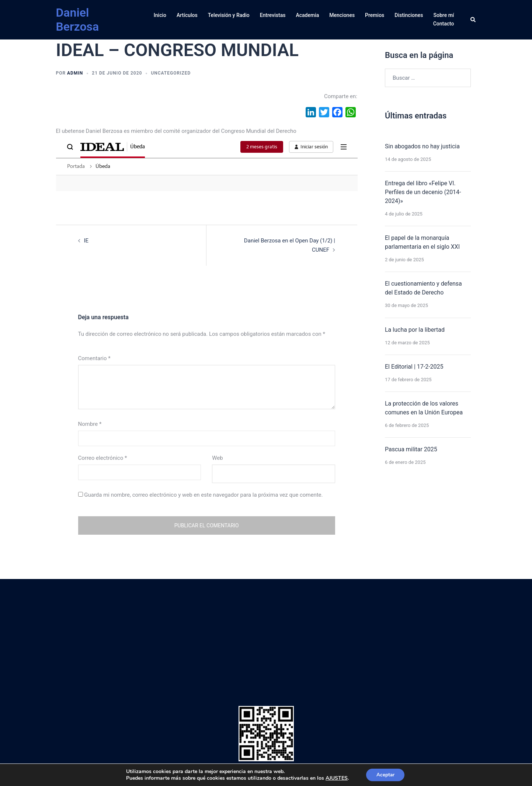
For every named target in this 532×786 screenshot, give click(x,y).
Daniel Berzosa (78, 20)
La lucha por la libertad (415, 330)
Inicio (160, 15)
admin (75, 73)
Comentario (94, 358)
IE (86, 241)
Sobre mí (444, 15)
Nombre (90, 424)
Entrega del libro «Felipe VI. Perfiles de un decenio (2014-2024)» (423, 192)
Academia (307, 15)
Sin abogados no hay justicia (422, 146)
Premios (375, 15)
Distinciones (409, 15)
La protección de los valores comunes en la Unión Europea (424, 408)
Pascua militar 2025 (411, 449)
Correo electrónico (103, 458)
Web (217, 458)
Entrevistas (273, 15)
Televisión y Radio (229, 15)
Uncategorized (171, 73)
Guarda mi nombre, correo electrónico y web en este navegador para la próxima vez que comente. (203, 495)
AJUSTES (335, 778)
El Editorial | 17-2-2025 (414, 367)
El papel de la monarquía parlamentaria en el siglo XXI (422, 242)
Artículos (187, 15)
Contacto (444, 24)
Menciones (342, 15)
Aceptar (385, 774)
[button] (473, 20)
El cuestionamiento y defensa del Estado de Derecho (423, 288)
